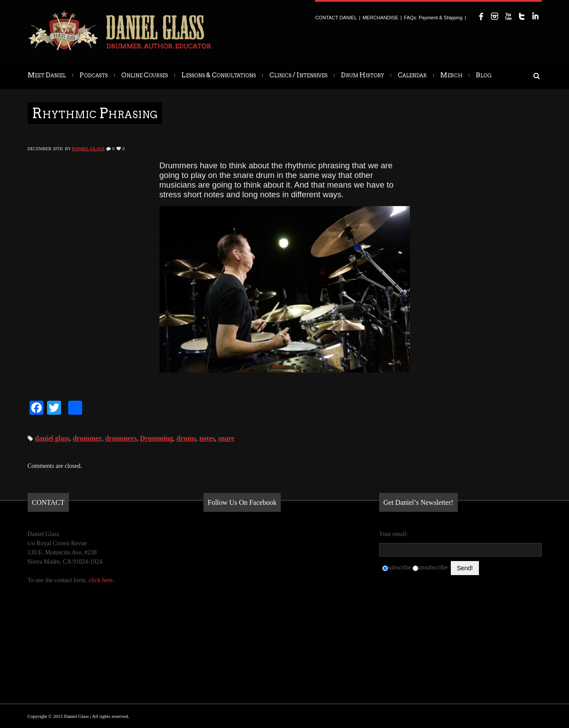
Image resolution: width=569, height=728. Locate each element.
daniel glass (53, 438)
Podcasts (94, 75)
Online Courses (145, 75)
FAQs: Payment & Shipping (433, 18)
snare (227, 438)
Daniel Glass (88, 149)
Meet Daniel (47, 75)
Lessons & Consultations (219, 75)
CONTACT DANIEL (336, 18)
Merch (451, 75)
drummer (87, 438)
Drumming (156, 438)
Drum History (362, 75)
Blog (484, 75)
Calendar (412, 75)
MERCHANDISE (380, 18)
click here (100, 580)
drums (186, 438)
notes (207, 438)
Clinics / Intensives (298, 75)
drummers (121, 438)
